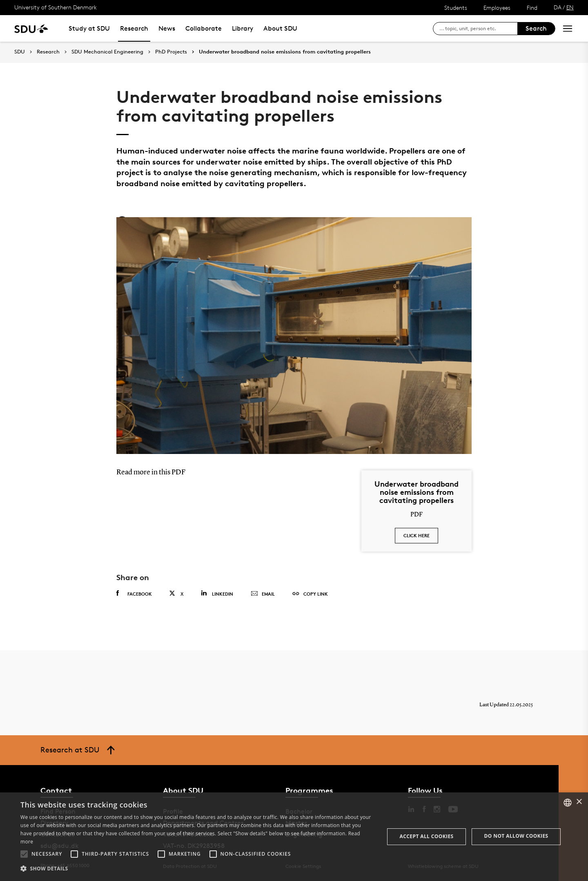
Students (456, 8)
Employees (497, 8)
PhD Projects (171, 52)
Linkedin (217, 593)
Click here (416, 535)
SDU (20, 52)
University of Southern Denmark (56, 7)
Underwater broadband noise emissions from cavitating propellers (285, 52)
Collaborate (204, 28)
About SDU (280, 28)
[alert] (294, 837)
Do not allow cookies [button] (516, 836)
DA (558, 7)
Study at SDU (89, 28)
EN (570, 7)
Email (263, 594)
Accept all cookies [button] (427, 836)
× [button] (579, 802)
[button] (24, 854)
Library (243, 28)
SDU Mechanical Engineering (107, 52)
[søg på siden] (478, 29)
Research (134, 28)
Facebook (134, 594)
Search (536, 28)
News (167, 28)
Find (532, 8)
